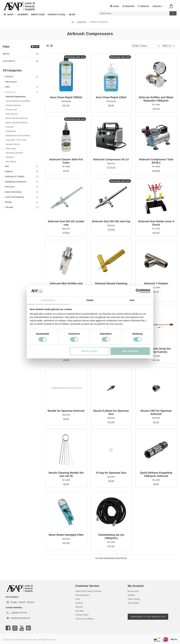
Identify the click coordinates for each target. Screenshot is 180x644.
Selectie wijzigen (90, 351)
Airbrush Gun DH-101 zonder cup (66, 223)
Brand (6, 54)
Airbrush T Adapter (156, 283)
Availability (9, 61)
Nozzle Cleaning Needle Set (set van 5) (66, 474)
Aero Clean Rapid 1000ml (66, 97)
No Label (156, 105)
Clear (36, 47)
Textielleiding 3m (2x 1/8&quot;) (111, 536)
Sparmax (111, 163)
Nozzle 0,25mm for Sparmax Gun (111, 412)
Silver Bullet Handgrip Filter (66, 535)
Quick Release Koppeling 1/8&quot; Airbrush (156, 474)
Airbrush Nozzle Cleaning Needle (111, 285)
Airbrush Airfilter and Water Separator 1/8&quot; (156, 99)
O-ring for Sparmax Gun (111, 473)
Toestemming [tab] (48, 300)
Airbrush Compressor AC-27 (111, 159)
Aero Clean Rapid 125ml (111, 97)
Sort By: (139, 46)
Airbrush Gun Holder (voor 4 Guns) (156, 223)
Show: (166, 46)
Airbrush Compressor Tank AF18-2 (156, 161)
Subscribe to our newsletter (148, 617)
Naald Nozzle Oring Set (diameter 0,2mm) (156, 350)
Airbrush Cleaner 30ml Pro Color (66, 161)
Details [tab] (90, 300)
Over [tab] (132, 300)
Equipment (82, 22)
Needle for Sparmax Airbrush (66, 411)
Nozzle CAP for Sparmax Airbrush (156, 412)
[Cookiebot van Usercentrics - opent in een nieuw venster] (138, 291)
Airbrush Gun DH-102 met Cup (111, 221)
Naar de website (130, 351)
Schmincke (66, 101)
